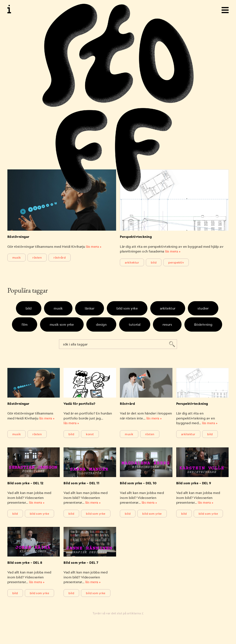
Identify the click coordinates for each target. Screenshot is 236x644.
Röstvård (127, 404)
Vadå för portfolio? (79, 404)
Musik (17, 257)
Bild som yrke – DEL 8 (25, 563)
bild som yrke (40, 513)
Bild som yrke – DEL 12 (25, 483)
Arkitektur (132, 262)
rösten (37, 257)
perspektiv (176, 262)
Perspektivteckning (136, 237)
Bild (154, 262)
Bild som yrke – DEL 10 (138, 483)
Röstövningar (18, 237)
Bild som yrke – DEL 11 (81, 483)
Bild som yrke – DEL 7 (81, 563)
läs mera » (94, 247)
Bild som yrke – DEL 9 (194, 483)
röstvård (60, 257)
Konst (90, 434)
